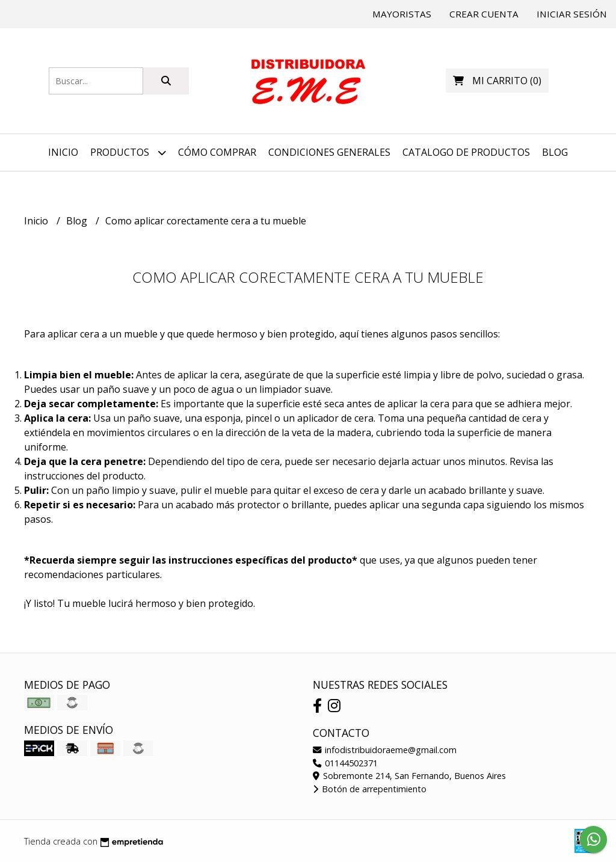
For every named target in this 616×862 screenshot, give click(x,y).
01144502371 (345, 763)
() (497, 81)
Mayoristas (402, 14)
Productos (128, 152)
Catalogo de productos (466, 152)
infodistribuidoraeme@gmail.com (385, 750)
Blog (555, 152)
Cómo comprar (217, 152)
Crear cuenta (484, 14)
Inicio (63, 152)
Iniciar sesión (572, 14)
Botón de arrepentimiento (370, 789)
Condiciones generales (329, 152)
